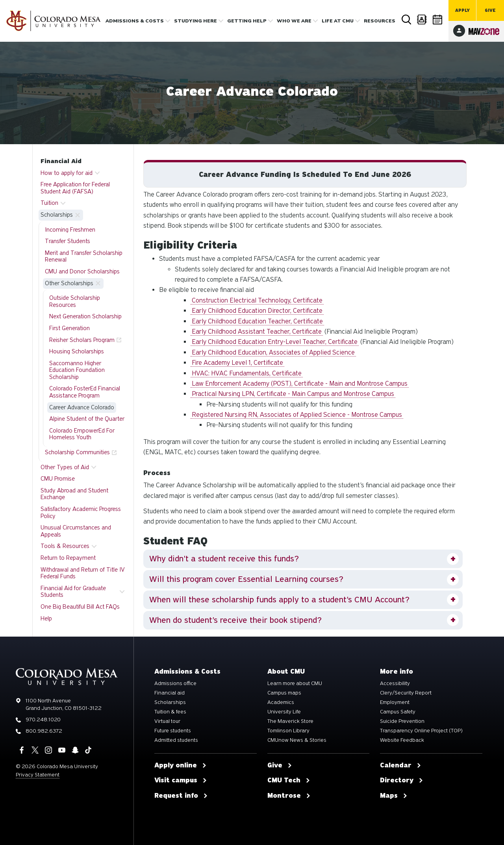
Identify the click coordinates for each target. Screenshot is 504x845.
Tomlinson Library (288, 731)
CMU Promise (58, 479)
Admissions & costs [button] (135, 21)
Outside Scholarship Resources (75, 301)
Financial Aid (61, 161)
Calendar (438, 19)
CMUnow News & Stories (297, 740)
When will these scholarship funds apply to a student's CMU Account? (279, 600)
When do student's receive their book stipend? (235, 620)
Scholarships (170, 702)
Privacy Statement (38, 775)
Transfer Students (68, 241)
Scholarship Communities (77, 452)
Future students (173, 731)
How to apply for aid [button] (67, 173)
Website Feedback (402, 740)
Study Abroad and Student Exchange (74, 494)
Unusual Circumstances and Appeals (76, 531)
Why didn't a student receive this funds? (224, 559)
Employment (395, 702)
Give (490, 10)
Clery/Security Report (406, 693)
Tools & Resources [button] (65, 546)
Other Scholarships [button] (69, 283)
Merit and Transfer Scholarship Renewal (84, 256)
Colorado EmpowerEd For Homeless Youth (82, 434)
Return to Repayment (68, 558)
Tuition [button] (49, 203)
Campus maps (284, 693)
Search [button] (406, 20)
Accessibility (395, 683)
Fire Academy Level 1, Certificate (237, 363)
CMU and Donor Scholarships (82, 271)
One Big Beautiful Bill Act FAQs (80, 607)
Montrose (289, 796)
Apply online (181, 765)
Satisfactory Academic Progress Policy (81, 513)
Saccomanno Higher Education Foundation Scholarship (77, 370)
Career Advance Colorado (82, 407)
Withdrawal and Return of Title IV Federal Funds (83, 573)
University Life (284, 712)
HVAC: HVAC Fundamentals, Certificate (247, 373)
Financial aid (170, 693)
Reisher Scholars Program (82, 340)
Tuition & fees (170, 712)
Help (46, 618)
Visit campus (181, 780)
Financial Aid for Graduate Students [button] (73, 592)
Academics (281, 702)
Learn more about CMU (295, 683)
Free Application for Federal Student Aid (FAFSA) (75, 188)
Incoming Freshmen (70, 230)
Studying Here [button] (195, 21)
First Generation (69, 328)
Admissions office (175, 683)
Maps (394, 796)
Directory (422, 19)
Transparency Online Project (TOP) (421, 731)
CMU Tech (289, 780)
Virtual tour (167, 721)
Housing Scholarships (77, 351)
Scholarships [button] (57, 215)
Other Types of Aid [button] (65, 467)
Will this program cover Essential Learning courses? (246, 579)
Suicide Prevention (402, 721)
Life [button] (338, 21)
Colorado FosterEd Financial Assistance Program (85, 392)
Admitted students (176, 740)
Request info (181, 796)
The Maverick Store (290, 721)
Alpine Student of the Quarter (87, 419)
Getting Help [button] (247, 21)
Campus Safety (398, 712)
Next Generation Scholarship (85, 316)
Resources (380, 21)
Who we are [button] (294, 21)
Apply (462, 10)
